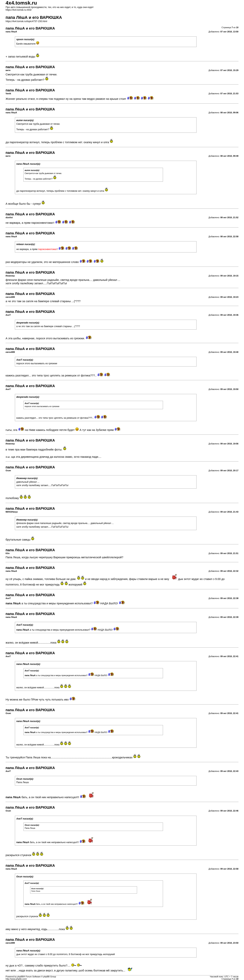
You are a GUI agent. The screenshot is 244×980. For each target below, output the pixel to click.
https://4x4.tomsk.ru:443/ (18, 10)
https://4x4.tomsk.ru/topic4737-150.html (26, 21)
